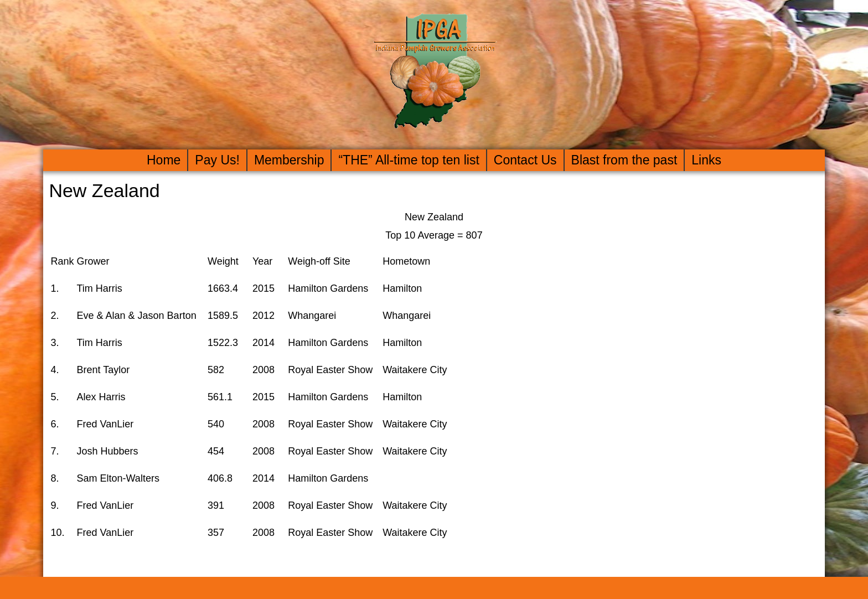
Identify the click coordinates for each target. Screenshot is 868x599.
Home (164, 160)
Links (706, 160)
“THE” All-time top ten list (409, 160)
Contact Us (525, 160)
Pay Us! (217, 160)
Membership (289, 160)
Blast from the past (624, 160)
